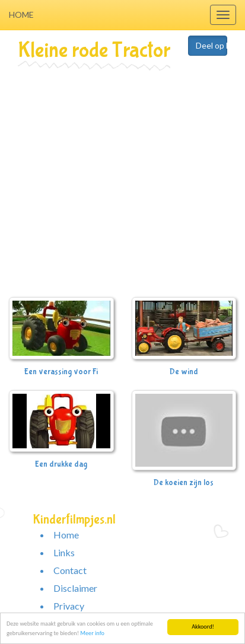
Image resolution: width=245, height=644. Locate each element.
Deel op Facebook (211, 45)
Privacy (69, 606)
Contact (70, 570)
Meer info (92, 634)
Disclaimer (75, 588)
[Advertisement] (111, 186)
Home (21, 15)
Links (64, 552)
